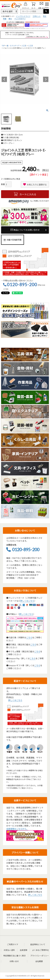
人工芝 (24, 46)
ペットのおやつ (20, 19)
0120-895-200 (22, 285)
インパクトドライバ (23, 16)
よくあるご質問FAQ (40, 950)
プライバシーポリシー (40, 956)
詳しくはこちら (27, 601)
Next (46, 79)
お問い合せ (14, 961)
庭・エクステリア (13, 46)
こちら (29, 637)
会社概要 (39, 961)
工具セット (37, 16)
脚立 (10, 19)
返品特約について (38, 944)
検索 (46, 11)
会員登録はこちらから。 (17, 829)
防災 (45, 16)
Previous (4, 79)
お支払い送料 (9, 950)
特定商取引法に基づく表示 (15, 956)
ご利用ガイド (13, 944)
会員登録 (23, 950)
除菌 (5, 19)
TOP (3, 46)
